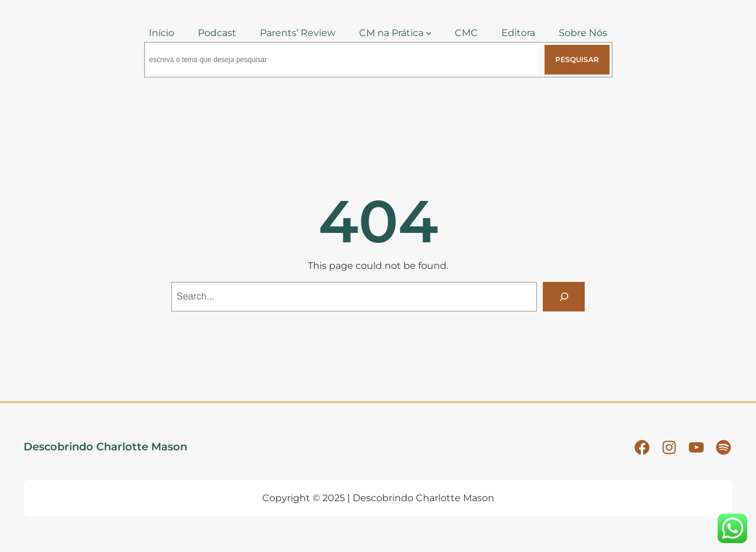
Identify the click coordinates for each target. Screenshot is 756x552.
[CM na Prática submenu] (429, 33)
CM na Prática (391, 33)
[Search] (564, 296)
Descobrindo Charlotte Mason (105, 447)
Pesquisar (577, 59)
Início (162, 33)
